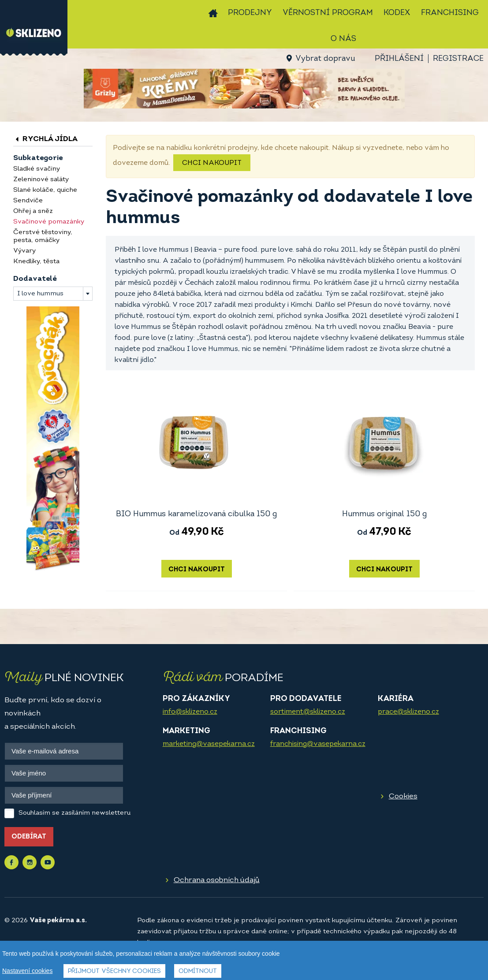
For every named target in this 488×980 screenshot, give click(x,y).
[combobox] (53, 294)
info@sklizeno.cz (190, 712)
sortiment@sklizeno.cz (308, 712)
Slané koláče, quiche (45, 190)
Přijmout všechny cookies (114, 971)
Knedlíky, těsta (36, 262)
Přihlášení (399, 59)
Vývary (24, 251)
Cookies (403, 796)
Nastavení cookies (27, 971)
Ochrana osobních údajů (217, 880)
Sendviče (28, 201)
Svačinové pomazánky (49, 222)
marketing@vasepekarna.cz (209, 744)
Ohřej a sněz (33, 211)
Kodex (397, 13)
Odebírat (29, 837)
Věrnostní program (328, 13)
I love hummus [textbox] (40, 294)
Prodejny (250, 13)
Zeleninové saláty (41, 180)
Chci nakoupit (212, 163)
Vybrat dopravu (325, 59)
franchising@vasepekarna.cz (318, 744)
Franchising (450, 13)
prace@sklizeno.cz (408, 712)
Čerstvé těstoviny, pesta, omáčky (43, 237)
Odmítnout (198, 971)
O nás (343, 39)
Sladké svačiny (37, 169)
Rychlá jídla (45, 139)
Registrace (458, 59)
